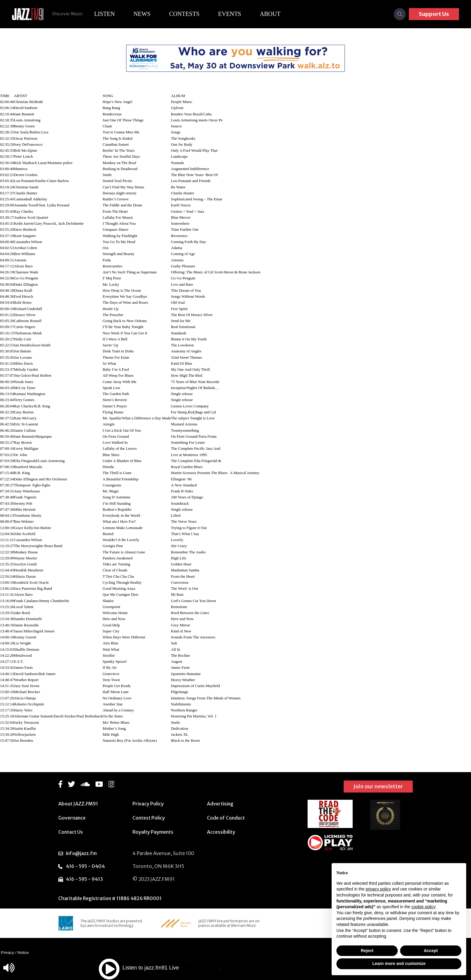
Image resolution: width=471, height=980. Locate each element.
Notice (23, 953)
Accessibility (221, 832)
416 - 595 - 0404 (85, 866)
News (143, 14)
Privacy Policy (148, 804)
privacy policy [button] (378, 889)
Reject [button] (367, 951)
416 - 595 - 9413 (84, 879)
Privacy (8, 953)
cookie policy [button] (423, 907)
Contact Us (71, 832)
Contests (185, 14)
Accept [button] (431, 951)
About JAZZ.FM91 (78, 804)
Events (230, 14)
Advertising (220, 804)
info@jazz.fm (81, 853)
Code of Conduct (226, 818)
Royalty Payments (153, 832)
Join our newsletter (378, 786)
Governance (72, 818)
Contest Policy (149, 818)
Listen (105, 14)
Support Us (434, 14)
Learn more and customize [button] (399, 963)
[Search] (400, 14)
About (271, 14)
